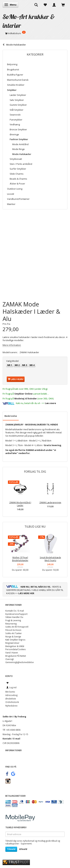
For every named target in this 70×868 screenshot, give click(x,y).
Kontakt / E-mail (11, 739)
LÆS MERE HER (26, 593)
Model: (13, 361)
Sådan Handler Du (14, 617)
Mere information (12, 345)
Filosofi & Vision (13, 630)
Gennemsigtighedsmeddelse (20, 662)
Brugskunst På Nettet (16, 656)
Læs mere (50, 403)
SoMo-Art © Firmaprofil (17, 627)
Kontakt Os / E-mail (15, 611)
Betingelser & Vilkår (15, 646)
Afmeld (23, 849)
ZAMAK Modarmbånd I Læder (20, 504)
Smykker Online (23, 394)
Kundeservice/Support (16, 614)
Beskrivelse (11, 416)
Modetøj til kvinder (26, 398)
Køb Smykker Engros (15, 640)
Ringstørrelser (12, 643)
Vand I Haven (12, 653)
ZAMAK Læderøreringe (50, 502)
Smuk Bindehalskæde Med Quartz (50, 559)
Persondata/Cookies (16, 649)
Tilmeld (11, 849)
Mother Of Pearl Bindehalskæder (20, 559)
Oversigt (10, 659)
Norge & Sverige (13, 637)
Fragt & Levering (13, 620)
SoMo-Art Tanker (14, 633)
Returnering (11, 624)
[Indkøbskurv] (35, 33)
